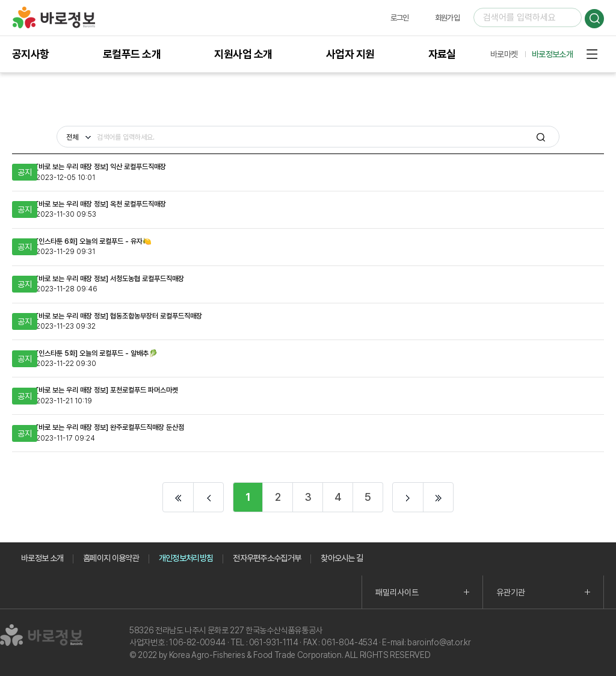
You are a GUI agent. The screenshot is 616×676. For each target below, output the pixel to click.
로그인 (400, 18)
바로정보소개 (552, 54)
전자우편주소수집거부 (267, 558)
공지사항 (31, 54)
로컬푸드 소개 (132, 54)
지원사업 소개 (243, 54)
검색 (594, 19)
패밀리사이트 (397, 592)
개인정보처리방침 (186, 558)
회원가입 (447, 18)
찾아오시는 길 (342, 558)
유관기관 (511, 592)
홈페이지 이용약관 (111, 558)
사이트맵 (592, 54)
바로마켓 (504, 54)
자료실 (442, 54)
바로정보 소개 (42, 558)
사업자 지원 (350, 54)
